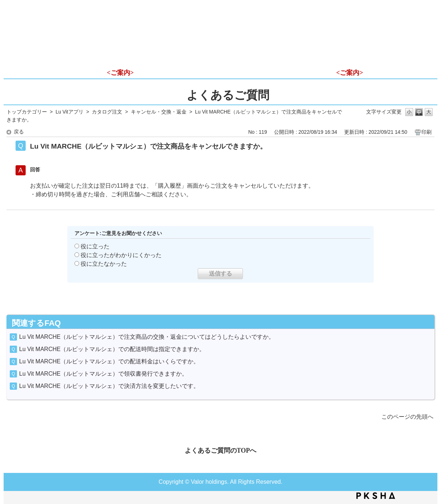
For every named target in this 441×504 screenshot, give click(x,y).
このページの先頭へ (407, 417)
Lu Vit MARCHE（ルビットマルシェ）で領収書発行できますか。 (103, 374)
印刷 (427, 132)
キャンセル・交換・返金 (159, 112)
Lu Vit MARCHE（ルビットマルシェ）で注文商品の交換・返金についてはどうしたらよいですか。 (147, 337)
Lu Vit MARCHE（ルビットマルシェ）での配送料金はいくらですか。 (109, 361)
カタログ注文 (107, 112)
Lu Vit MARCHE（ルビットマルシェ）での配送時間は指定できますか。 (112, 349)
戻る (19, 132)
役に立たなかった (104, 264)
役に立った (95, 246)
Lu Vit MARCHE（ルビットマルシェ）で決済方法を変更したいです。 (109, 386)
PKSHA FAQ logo (376, 496)
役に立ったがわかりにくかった (121, 255)
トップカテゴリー (27, 112)
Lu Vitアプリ (70, 112)
